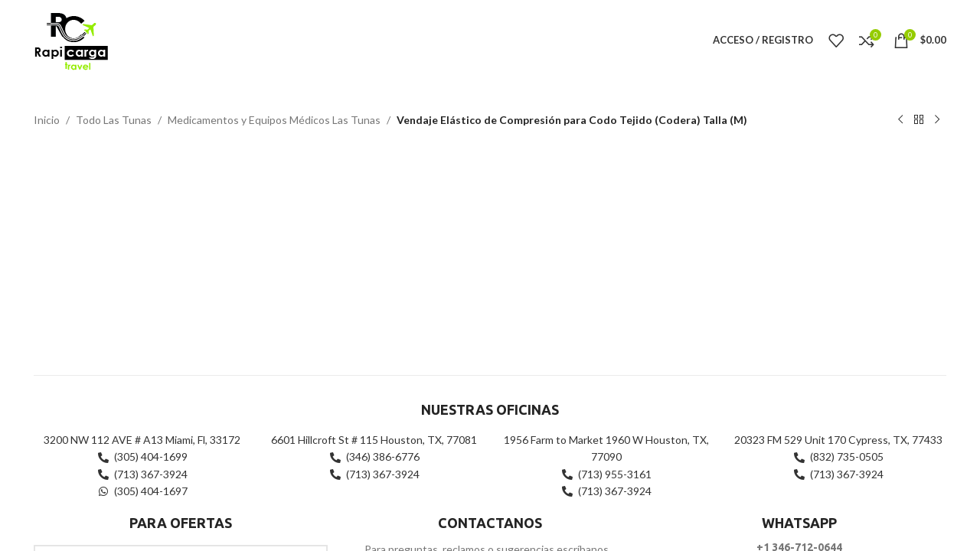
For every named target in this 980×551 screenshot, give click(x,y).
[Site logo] (71, 39)
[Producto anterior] (900, 120)
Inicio (47, 120)
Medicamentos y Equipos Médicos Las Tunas (274, 120)
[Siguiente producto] (937, 120)
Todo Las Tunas (114, 120)
